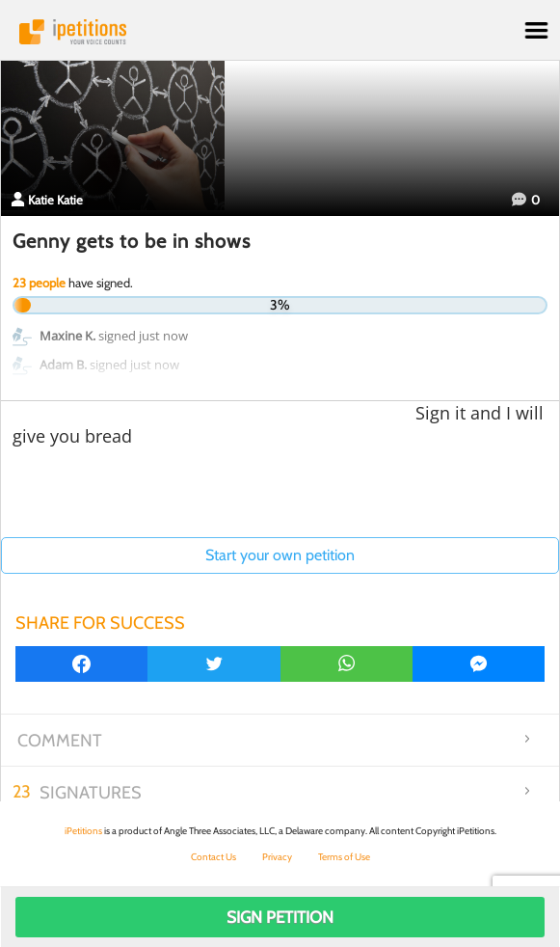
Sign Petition (280, 917)
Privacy (277, 857)
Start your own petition (280, 555)
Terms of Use (344, 857)
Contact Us (213, 857)
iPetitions (280, 32)
